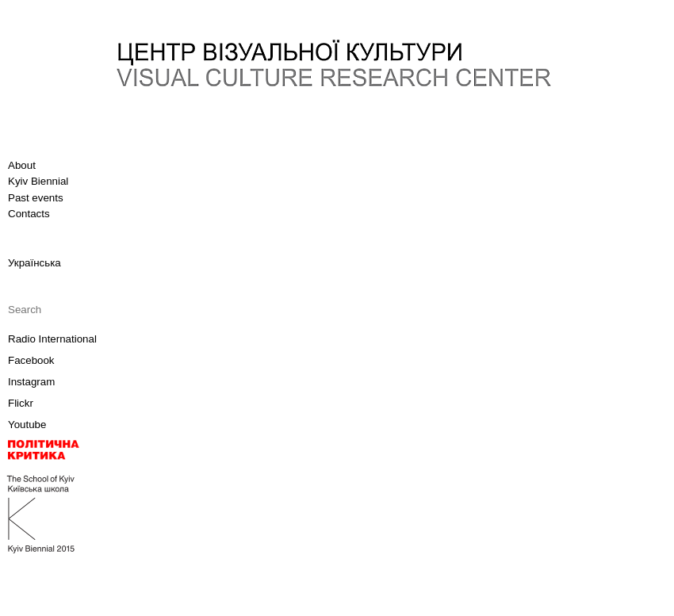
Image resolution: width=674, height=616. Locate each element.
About (22, 165)
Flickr (21, 403)
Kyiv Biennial (38, 181)
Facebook (31, 360)
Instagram (31, 382)
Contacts (29, 214)
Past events (36, 198)
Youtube (27, 425)
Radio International (52, 339)
